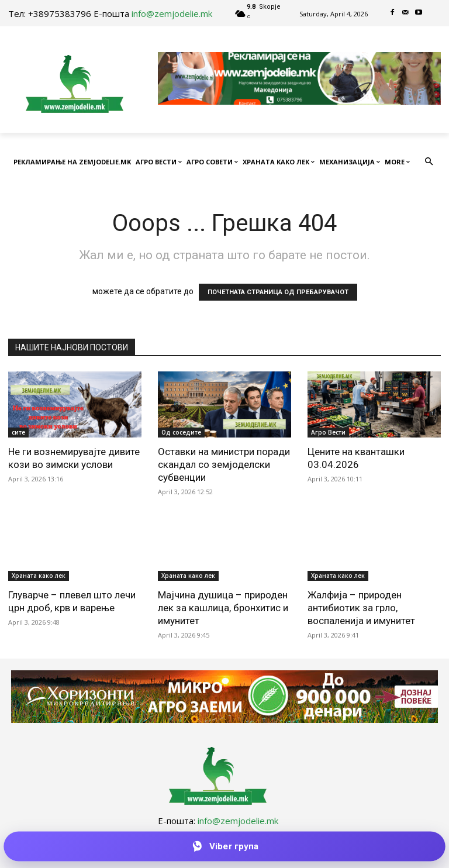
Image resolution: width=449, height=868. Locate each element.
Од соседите (181, 432)
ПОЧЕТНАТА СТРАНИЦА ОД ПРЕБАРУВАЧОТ (278, 292)
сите (18, 432)
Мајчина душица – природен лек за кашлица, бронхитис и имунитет (223, 608)
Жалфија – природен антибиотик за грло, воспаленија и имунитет (361, 608)
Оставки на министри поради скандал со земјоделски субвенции (224, 464)
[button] (429, 162)
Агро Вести (328, 432)
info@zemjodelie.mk (172, 13)
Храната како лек (39, 576)
